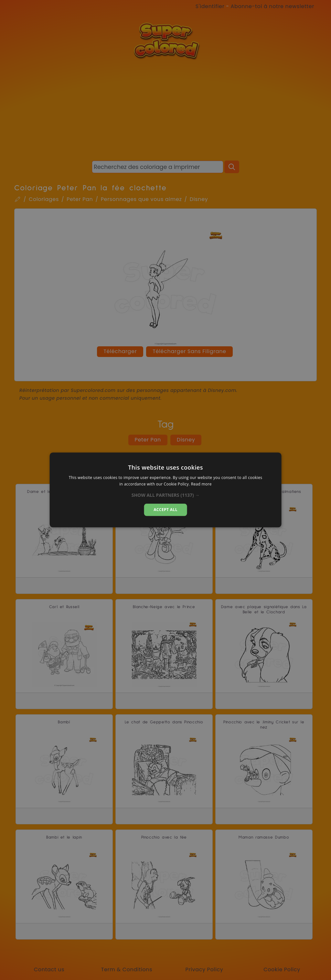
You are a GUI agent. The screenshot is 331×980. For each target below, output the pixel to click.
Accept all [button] (165, 510)
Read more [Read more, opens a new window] (201, 484)
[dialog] (166, 490)
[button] (166, 495)
